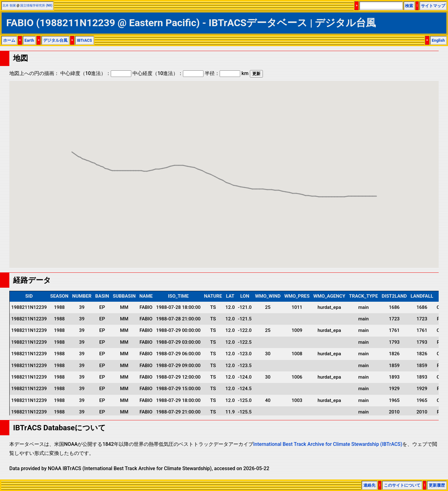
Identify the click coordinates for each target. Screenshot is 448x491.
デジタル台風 (55, 40)
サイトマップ (433, 6)
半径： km (226, 73)
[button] (319, 191)
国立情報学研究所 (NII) (36, 5)
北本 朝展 (9, 5)
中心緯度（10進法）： (96, 73)
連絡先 (369, 485)
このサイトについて (402, 485)
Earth (29, 40)
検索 (409, 6)
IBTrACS (84, 40)
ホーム (9, 40)
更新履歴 (437, 485)
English (438, 40)
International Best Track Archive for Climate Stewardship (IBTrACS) (328, 444)
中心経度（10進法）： (168, 73)
